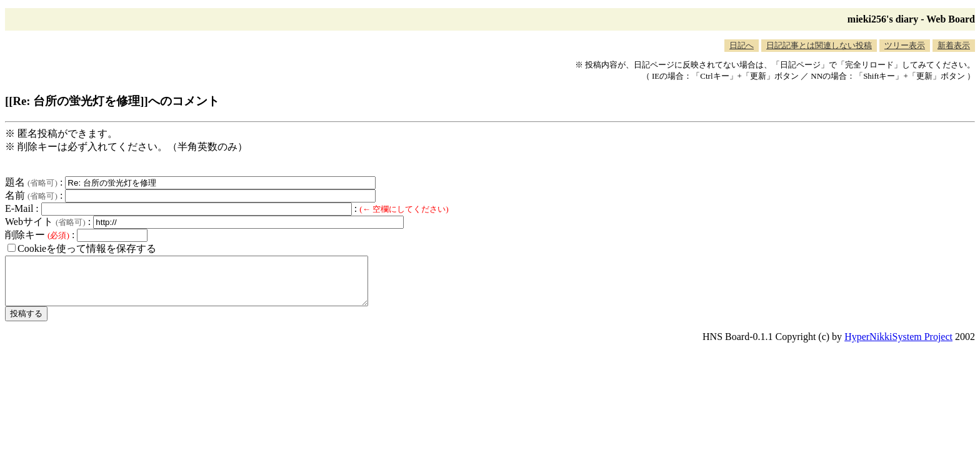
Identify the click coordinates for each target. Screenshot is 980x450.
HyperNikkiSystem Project (898, 346)
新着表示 (954, 45)
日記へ (742, 45)
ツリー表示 (905, 45)
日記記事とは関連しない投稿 (819, 45)
